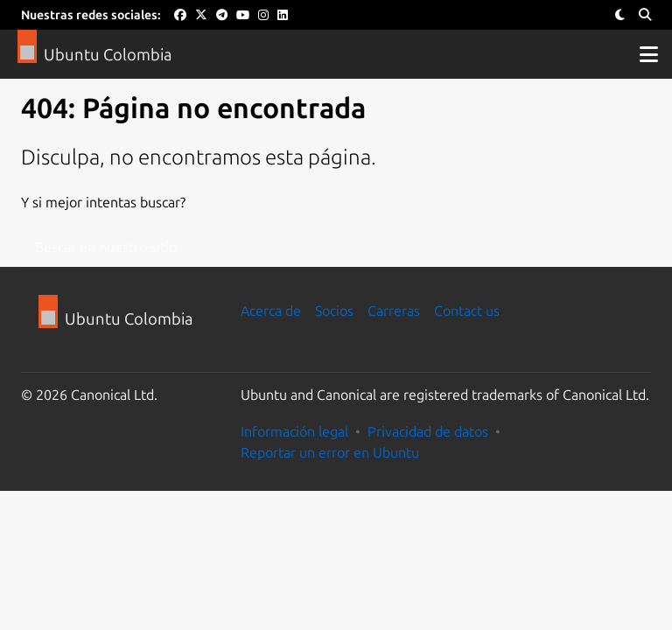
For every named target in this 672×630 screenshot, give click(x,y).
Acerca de (271, 311)
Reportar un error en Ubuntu (330, 452)
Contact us (467, 311)
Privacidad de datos (428, 431)
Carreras (394, 311)
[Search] (645, 15)
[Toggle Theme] (620, 15)
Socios (334, 311)
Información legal (294, 431)
